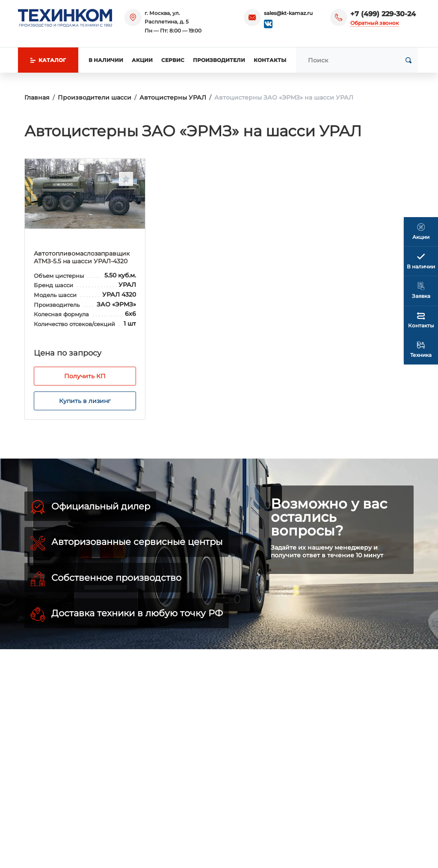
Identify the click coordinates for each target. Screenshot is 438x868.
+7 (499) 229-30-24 (383, 14)
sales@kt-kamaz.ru (288, 13)
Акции (142, 60)
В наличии (106, 60)
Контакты (270, 60)
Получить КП (85, 376)
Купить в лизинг (85, 401)
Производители (219, 60)
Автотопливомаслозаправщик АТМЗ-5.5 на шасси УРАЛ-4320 (82, 257)
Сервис (173, 60)
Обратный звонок (374, 23)
